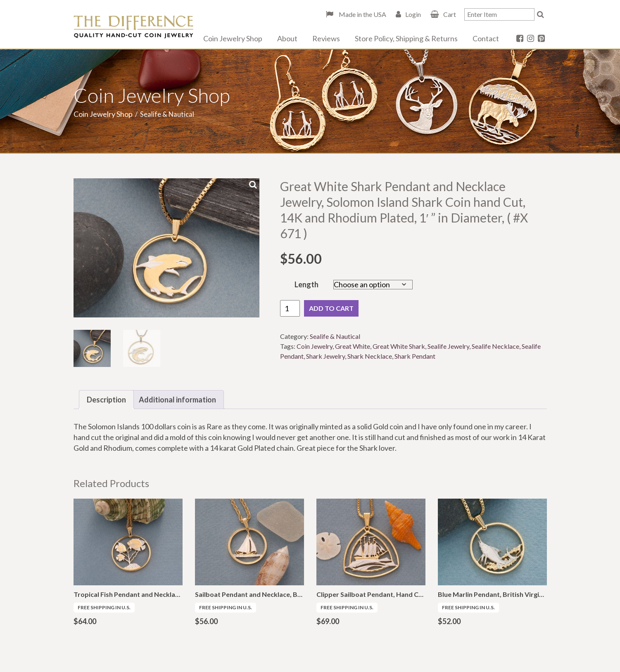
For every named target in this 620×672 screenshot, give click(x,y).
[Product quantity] (290, 308)
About (287, 38)
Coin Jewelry (315, 346)
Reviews (326, 38)
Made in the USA (362, 14)
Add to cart (331, 308)
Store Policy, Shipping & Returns (406, 38)
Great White (353, 346)
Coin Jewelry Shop (233, 38)
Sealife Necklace (495, 346)
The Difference (133, 27)
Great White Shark (399, 346)
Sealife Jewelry (448, 346)
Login (413, 14)
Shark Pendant (415, 356)
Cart (450, 14)
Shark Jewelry (325, 356)
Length (306, 284)
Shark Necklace (370, 356)
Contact (486, 38)
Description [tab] (106, 400)
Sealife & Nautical (335, 336)
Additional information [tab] (177, 400)
